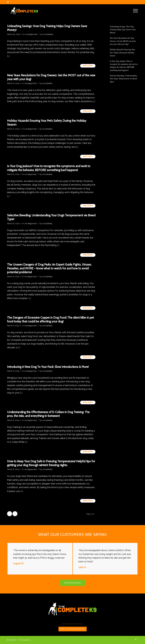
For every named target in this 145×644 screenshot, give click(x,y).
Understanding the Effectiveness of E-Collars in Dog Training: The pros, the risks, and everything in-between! (48, 414)
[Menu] (135, 11)
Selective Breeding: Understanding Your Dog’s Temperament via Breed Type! (123, 79)
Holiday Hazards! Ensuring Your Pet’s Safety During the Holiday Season (123, 53)
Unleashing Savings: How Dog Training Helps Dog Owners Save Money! (123, 30)
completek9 (48, 34)
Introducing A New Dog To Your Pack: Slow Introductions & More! (48, 367)
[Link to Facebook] (8, 2)
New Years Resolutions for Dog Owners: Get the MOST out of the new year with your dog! (123, 41)
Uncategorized (31, 34)
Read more (88, 66)
